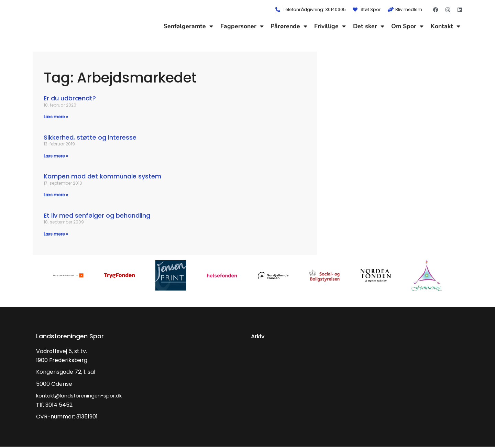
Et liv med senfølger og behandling (97, 216)
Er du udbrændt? (70, 98)
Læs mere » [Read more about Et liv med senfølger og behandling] (56, 235)
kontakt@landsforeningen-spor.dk (83, 397)
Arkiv (258, 337)
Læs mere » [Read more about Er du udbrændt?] (56, 117)
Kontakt (445, 26)
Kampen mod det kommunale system (102, 177)
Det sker (369, 26)
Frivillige (330, 26)
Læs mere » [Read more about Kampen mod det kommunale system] (56, 195)
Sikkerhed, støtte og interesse (90, 138)
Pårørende (289, 26)
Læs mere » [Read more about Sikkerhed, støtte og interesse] (56, 156)
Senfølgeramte (188, 26)
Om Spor (407, 26)
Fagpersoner (242, 26)
